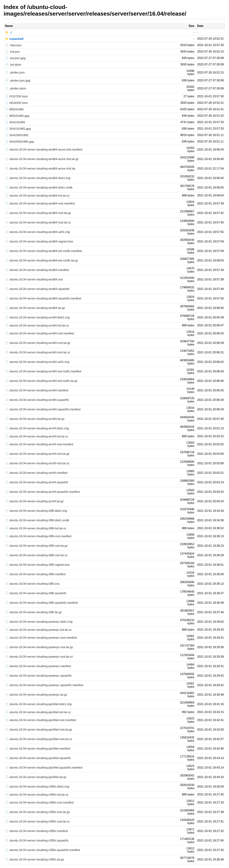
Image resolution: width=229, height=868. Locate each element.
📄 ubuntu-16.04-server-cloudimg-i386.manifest (35, 574)
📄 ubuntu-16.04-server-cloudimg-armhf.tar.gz (34, 501)
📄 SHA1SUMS (15, 122)
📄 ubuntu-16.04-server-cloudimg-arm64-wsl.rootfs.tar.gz (41, 381)
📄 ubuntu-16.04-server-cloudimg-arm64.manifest (37, 390)
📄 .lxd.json (12, 52)
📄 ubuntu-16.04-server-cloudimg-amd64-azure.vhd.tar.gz (42, 159)
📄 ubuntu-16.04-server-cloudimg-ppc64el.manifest (38, 749)
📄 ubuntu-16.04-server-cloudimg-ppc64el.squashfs (38, 758)
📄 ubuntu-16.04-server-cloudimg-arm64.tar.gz (35, 419)
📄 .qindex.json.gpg (18, 81)
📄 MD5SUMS (14, 109)
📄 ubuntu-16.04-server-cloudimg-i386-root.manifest (38, 536)
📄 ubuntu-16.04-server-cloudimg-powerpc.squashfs (38, 676)
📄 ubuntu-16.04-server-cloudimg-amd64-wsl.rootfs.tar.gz (42, 260)
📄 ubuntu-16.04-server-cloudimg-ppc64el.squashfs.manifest (44, 768)
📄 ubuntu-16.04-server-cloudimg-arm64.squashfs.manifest (43, 409)
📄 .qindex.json (15, 72)
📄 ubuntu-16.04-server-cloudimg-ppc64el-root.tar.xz (39, 739)
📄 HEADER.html (16, 103)
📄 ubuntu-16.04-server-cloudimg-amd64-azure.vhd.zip (40, 169)
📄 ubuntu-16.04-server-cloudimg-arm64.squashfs (37, 400)
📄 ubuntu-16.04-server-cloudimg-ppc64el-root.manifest (41, 720)
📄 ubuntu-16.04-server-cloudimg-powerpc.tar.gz (36, 695)
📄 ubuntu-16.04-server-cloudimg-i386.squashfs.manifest (41, 603)
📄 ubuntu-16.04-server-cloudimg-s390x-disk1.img (37, 787)
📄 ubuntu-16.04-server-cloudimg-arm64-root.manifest (40, 333)
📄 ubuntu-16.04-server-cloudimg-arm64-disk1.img (37, 317)
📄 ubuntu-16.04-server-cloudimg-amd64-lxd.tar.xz (37, 196)
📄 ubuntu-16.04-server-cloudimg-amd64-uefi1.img (37, 232)
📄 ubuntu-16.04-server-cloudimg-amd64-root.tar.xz (38, 222)
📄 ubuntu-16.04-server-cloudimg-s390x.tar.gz (35, 859)
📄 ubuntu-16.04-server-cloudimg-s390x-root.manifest (39, 803)
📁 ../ (8, 32)
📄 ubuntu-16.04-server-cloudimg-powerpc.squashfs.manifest (44, 685)
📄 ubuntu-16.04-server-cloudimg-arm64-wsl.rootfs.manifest (43, 371)
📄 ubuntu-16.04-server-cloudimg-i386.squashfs (36, 593)
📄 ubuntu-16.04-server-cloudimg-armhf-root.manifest (39, 444)
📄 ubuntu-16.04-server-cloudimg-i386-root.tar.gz (36, 546)
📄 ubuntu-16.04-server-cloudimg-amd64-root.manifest (40, 203)
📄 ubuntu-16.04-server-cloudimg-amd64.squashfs (37, 289)
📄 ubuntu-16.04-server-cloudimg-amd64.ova (34, 279)
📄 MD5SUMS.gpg (17, 116)
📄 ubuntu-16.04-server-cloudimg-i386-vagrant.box (37, 565)
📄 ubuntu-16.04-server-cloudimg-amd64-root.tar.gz (38, 213)
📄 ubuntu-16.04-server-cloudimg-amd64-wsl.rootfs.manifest (43, 251)
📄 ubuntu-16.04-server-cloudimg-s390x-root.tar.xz (37, 821)
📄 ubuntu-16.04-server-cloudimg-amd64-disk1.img (38, 178)
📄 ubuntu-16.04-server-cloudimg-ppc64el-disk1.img (38, 704)
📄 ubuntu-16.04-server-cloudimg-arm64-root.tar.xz (38, 352)
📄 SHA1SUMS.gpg (18, 129)
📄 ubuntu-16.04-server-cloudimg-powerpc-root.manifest (41, 638)
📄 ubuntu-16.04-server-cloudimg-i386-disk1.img (36, 511)
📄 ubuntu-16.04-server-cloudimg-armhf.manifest (36, 473)
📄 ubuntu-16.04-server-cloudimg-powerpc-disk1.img (39, 622)
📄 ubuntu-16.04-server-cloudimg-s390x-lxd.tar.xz (37, 795)
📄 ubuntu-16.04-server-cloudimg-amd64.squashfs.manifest (43, 298)
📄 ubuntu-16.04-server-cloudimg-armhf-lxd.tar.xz (37, 436)
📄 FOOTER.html (16, 96)
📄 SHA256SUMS (17, 135)
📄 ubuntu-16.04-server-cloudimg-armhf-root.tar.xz (37, 463)
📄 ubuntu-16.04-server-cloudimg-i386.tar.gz (33, 612)
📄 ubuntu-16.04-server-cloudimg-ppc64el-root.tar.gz (39, 730)
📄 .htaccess (13, 45)
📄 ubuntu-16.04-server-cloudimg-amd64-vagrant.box (39, 241)
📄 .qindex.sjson (16, 88)
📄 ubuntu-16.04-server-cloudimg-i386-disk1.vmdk (37, 520)
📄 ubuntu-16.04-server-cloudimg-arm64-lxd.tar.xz (37, 325)
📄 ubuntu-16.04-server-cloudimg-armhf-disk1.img (37, 428)
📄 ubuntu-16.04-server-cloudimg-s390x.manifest (36, 831)
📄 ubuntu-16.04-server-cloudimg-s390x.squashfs (37, 840)
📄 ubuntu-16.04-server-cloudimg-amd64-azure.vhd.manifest (44, 150)
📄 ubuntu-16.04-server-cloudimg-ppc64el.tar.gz (36, 777)
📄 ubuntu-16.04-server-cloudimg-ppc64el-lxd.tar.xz (38, 712)
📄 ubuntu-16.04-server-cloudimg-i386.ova (32, 584)
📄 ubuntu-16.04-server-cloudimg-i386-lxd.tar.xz (36, 528)
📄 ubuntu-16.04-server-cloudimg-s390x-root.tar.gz (37, 812)
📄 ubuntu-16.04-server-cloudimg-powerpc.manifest (38, 666)
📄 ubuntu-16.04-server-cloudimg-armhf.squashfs (37, 482)
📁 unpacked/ (14, 39)
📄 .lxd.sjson (13, 65)
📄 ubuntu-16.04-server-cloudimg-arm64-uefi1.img (37, 362)
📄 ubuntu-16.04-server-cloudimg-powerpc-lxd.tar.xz (38, 630)
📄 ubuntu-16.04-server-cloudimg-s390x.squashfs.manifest (42, 850)
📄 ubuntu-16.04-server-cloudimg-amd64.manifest (37, 270)
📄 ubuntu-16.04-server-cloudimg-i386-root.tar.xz (36, 555)
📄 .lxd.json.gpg (15, 58)
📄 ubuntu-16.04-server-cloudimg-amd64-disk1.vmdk (39, 188)
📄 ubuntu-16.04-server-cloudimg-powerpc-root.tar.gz (39, 647)
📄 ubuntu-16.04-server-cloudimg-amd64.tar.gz (35, 308)
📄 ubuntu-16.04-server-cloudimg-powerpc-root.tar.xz (39, 657)
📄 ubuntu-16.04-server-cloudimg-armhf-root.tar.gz (37, 454)
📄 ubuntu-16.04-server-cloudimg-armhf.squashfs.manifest (42, 492)
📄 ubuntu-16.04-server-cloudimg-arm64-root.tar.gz (38, 343)
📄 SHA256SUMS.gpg (19, 142)
